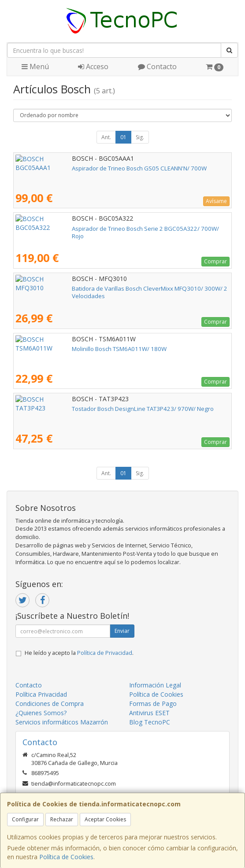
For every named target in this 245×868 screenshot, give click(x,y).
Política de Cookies (66, 857)
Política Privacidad (41, 694)
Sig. (140, 137)
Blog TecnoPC (150, 722)
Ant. (106, 137)
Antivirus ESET (149, 713)
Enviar (122, 631)
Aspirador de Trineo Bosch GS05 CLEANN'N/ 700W (83, 168)
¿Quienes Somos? (41, 713)
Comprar (215, 261)
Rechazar (62, 819)
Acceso (93, 66)
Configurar (25, 819)
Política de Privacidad (105, 653)
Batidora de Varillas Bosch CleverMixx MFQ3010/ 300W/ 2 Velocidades (110, 288)
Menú (35, 66)
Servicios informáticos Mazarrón (62, 722)
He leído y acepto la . (79, 653)
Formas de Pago (153, 704)
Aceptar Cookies (105, 819)
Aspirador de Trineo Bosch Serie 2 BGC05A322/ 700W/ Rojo (96, 229)
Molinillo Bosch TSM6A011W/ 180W (63, 349)
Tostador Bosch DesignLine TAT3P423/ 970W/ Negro (86, 409)
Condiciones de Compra (50, 704)
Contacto (157, 66)
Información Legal (155, 685)
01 (123, 137)
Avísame (216, 201)
